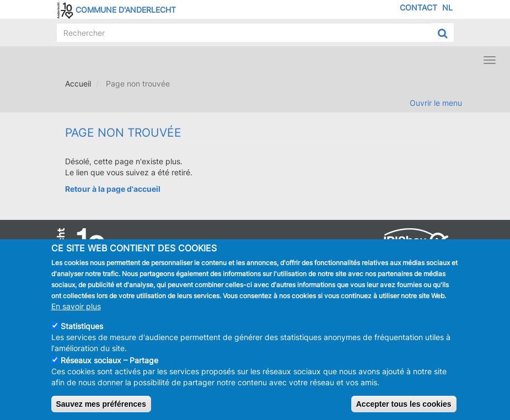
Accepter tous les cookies (404, 407)
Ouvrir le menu (436, 103)
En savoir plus (76, 309)
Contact (418, 7)
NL (447, 7)
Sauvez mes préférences (101, 407)
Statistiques (82, 329)
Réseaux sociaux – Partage (109, 363)
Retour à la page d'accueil (113, 189)
